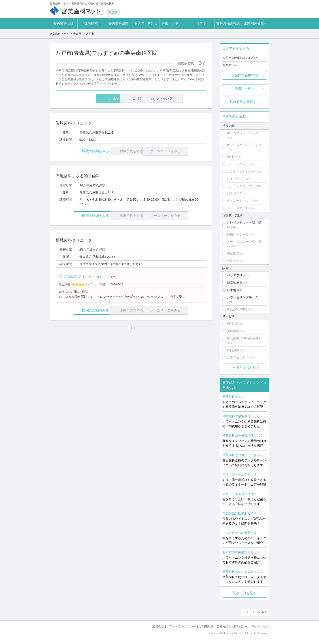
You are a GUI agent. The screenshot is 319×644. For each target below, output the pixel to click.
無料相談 (233, 324)
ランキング (180, 98)
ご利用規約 (206, 626)
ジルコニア (235, 193)
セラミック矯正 (238, 164)
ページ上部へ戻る (256, 612)
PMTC (231, 157)
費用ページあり (238, 234)
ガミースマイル (238, 208)
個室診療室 (235, 283)
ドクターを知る (146, 23)
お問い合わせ (240, 626)
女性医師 (233, 331)
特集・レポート (173, 23)
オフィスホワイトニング (244, 145)
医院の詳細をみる (81, 151)
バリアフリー (236, 275)
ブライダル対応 (238, 358)
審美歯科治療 (119, 23)
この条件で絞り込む (245, 368)
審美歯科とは (64, 23)
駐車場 (232, 290)
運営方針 (222, 626)
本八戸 (230, 65)
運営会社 (158, 626)
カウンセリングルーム (242, 297)
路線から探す (245, 88)
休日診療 (233, 350)
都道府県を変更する (245, 102)
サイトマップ (260, 626)
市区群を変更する (245, 75)
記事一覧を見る (245, 593)
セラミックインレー (241, 171)
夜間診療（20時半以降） (244, 338)
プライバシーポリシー (181, 626)
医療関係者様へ (256, 23)
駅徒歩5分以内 (237, 309)
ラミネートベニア (239, 201)
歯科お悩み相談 (228, 23)
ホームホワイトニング (242, 133)
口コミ (201, 23)
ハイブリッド (236, 179)
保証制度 (233, 253)
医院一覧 (87, 98)
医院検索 (91, 23)
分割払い (233, 261)
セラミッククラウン (241, 186)
